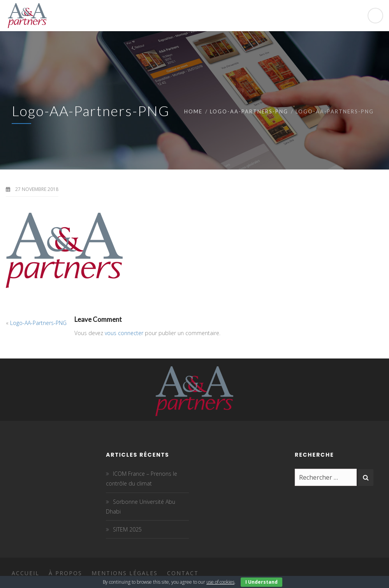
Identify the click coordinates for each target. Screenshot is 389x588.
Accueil (26, 573)
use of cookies (220, 582)
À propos (65, 573)
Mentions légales (125, 573)
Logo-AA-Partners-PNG (249, 111)
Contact (183, 573)
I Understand (261, 582)
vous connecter (124, 333)
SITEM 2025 (127, 529)
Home (193, 111)
